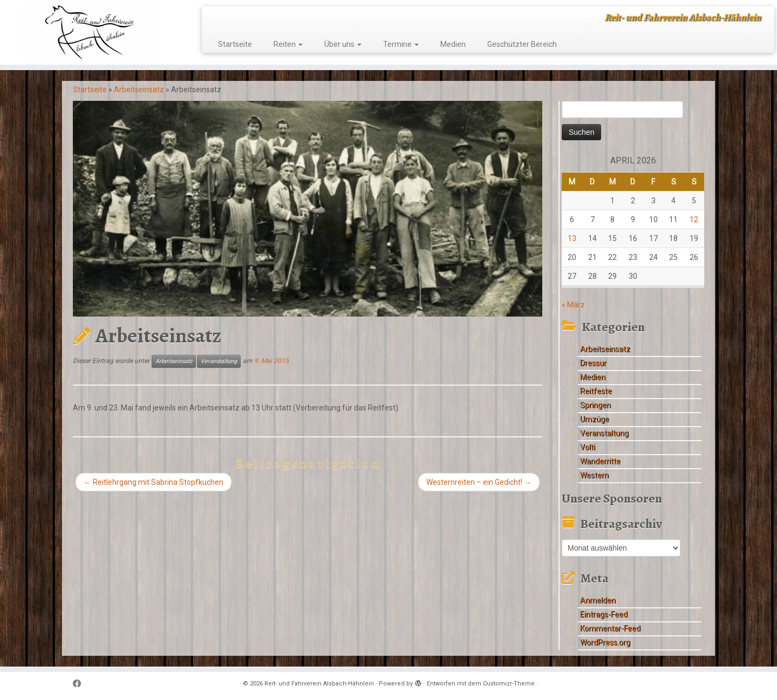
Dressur (593, 363)
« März (573, 305)
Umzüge (595, 419)
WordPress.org (605, 642)
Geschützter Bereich (522, 44)
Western (594, 475)
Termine (401, 44)
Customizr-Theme (509, 684)
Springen (595, 405)
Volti (588, 447)
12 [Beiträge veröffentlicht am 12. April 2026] (694, 219)
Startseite (235, 44)
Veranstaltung (219, 361)
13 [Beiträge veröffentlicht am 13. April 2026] (572, 238)
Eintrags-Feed (604, 614)
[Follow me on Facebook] (80, 684)
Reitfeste (596, 391)
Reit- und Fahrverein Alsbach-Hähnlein (319, 684)
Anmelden (598, 600)
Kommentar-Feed (610, 628)
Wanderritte (600, 461)
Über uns (343, 44)
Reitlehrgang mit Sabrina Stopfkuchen (154, 482)
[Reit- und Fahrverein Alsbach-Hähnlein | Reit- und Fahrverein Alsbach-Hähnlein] (90, 32)
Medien (453, 44)
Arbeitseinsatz (139, 90)
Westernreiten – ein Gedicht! (479, 482)
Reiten (288, 44)
